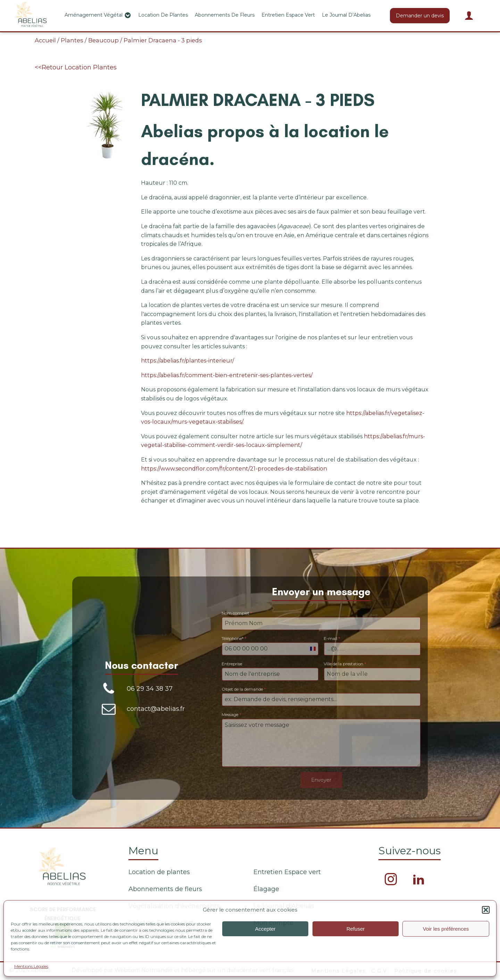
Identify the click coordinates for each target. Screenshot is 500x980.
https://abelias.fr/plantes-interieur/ (187, 361)
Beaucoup (103, 40)
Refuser (356, 929)
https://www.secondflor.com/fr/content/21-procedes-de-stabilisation (234, 469)
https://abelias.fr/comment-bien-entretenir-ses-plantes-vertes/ (227, 375)
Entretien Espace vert (288, 15)
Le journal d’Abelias (346, 15)
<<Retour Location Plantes (76, 67)
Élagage (266, 889)
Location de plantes (163, 15)
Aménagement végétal (98, 15)
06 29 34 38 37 (150, 689)
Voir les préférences (446, 929)
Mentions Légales (31, 966)
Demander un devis (420, 16)
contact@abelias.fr (156, 709)
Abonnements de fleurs (225, 15)
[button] (486, 910)
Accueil (45, 40)
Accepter (265, 929)
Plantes (72, 40)
